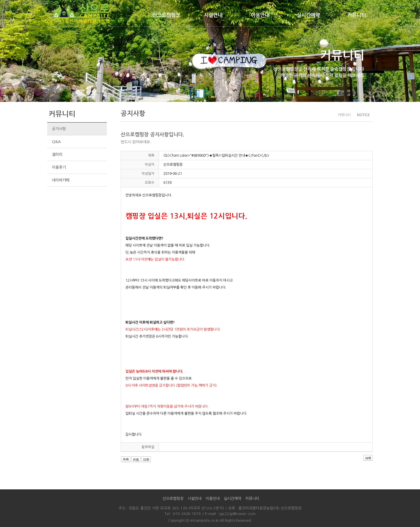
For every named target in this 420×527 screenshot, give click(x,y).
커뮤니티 (356, 15)
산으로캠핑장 (166, 15)
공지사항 (59, 129)
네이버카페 (61, 180)
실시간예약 (308, 15)
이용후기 (59, 167)
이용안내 (260, 15)
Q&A (56, 142)
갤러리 (57, 155)
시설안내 (213, 15)
